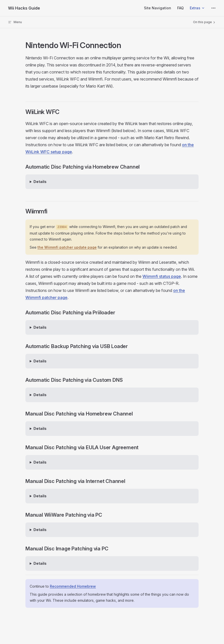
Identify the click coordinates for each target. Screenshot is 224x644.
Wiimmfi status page (162, 276)
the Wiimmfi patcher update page (67, 247)
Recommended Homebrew (73, 586)
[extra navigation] (213, 8)
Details (40, 182)
